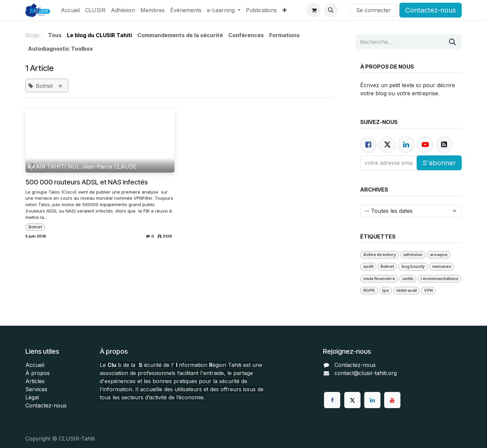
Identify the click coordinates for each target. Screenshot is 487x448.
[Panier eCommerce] (314, 10)
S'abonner (439, 163)
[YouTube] (392, 400)
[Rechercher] (453, 42)
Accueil (35, 365)
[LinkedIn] (372, 400)
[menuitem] (70, 10)
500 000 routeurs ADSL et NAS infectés (87, 182)
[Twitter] (352, 400)
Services (36, 389)
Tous (55, 35)
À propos (38, 373)
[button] (331, 10)
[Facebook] (368, 145)
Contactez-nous (431, 10)
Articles (35, 381)
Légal (32, 397)
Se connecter (374, 10)
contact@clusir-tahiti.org (366, 373)
